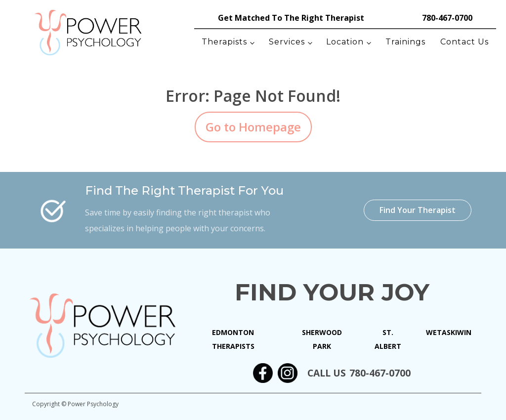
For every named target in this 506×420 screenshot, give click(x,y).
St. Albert (388, 339)
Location (345, 42)
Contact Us (464, 42)
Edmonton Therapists (233, 339)
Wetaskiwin (449, 332)
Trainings (405, 42)
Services (287, 42)
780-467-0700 (447, 18)
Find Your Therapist (418, 210)
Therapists (224, 42)
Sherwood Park (322, 339)
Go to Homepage (253, 127)
